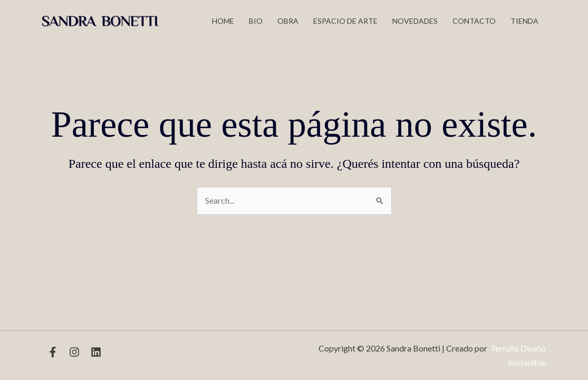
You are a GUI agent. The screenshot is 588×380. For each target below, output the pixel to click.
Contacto (474, 21)
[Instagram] (74, 352)
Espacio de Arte (345, 21)
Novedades (415, 21)
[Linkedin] (96, 352)
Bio (256, 21)
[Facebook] (53, 352)
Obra (288, 21)
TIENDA (524, 21)
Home (223, 21)
